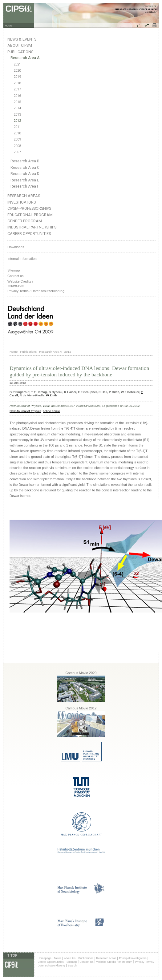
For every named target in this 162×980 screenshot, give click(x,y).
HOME (9, 26)
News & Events (22, 39)
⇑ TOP (12, 955)
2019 (17, 77)
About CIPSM (20, 45)
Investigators (22, 202)
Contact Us (86, 962)
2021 (17, 64)
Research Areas (24, 196)
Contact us (16, 276)
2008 (17, 146)
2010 (17, 133)
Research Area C (25, 168)
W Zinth (51, 395)
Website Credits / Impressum (114, 962)
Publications (20, 52)
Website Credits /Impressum (20, 283)
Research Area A (25, 58)
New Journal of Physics (25, 411)
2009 (17, 139)
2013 (17, 115)
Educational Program (30, 215)
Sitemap (14, 270)
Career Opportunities (29, 234)
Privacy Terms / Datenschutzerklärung (36, 291)
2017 (17, 89)
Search (72, 966)
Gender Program (25, 221)
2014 (17, 108)
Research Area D (25, 174)
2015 (17, 102)
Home (14, 352)
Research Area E (25, 180)
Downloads (16, 247)
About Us (70, 958)
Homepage (45, 958)
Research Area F (25, 186)
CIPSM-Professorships (29, 208)
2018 (17, 83)
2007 (17, 152)
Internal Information (22, 259)
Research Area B (25, 161)
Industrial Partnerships (32, 227)
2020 (17, 71)
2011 (17, 127)
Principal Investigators (133, 958)
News (58, 958)
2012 (17, 121)
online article (51, 411)
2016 (17, 96)
